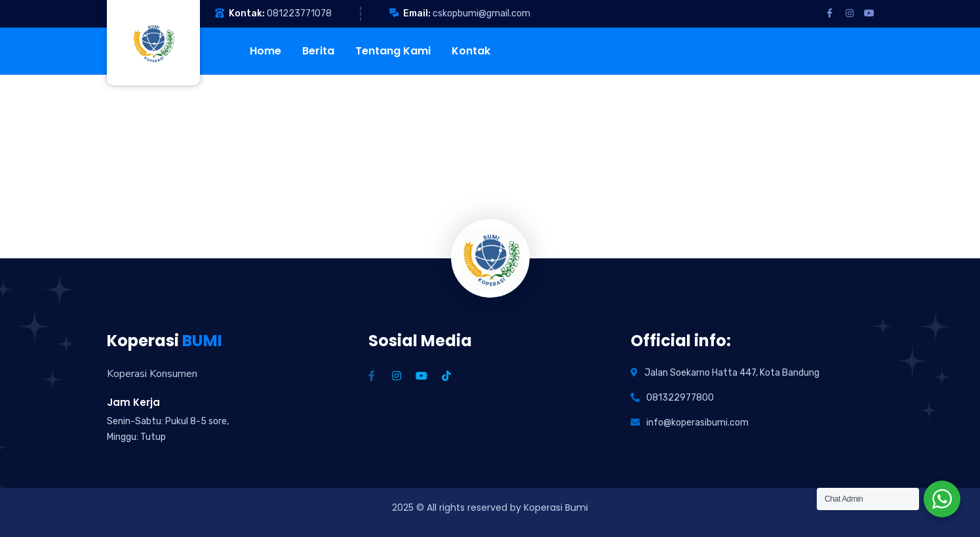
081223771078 (299, 13)
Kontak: (247, 13)
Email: (417, 13)
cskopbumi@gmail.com (481, 13)
